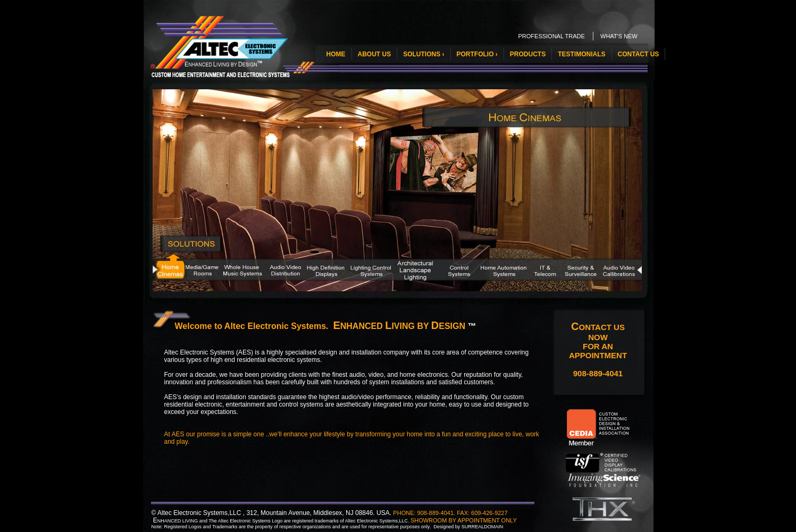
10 (533, 262)
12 (613, 262)
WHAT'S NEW (619, 36)
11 (573, 262)
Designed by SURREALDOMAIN (468, 527)
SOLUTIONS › (424, 54)
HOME (336, 54)
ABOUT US (375, 54)
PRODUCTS (528, 54)
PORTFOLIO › (477, 54)
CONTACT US (639, 54)
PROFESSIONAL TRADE (552, 36)
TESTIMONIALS (581, 54)
